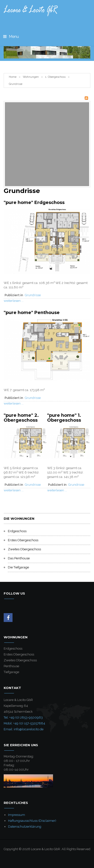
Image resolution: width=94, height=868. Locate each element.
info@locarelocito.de (29, 729)
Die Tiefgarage (18, 567)
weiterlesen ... (14, 301)
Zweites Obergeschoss (24, 549)
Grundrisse (33, 295)
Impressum (17, 815)
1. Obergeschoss (55, 77)
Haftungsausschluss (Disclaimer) (32, 821)
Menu (11, 37)
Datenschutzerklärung (25, 827)
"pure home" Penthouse (32, 313)
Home (13, 77)
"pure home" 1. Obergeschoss (64, 418)
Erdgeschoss (17, 531)
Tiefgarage (11, 672)
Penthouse (11, 666)
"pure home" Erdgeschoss (34, 203)
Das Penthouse (19, 558)
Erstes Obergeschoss (23, 540)
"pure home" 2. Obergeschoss (21, 418)
